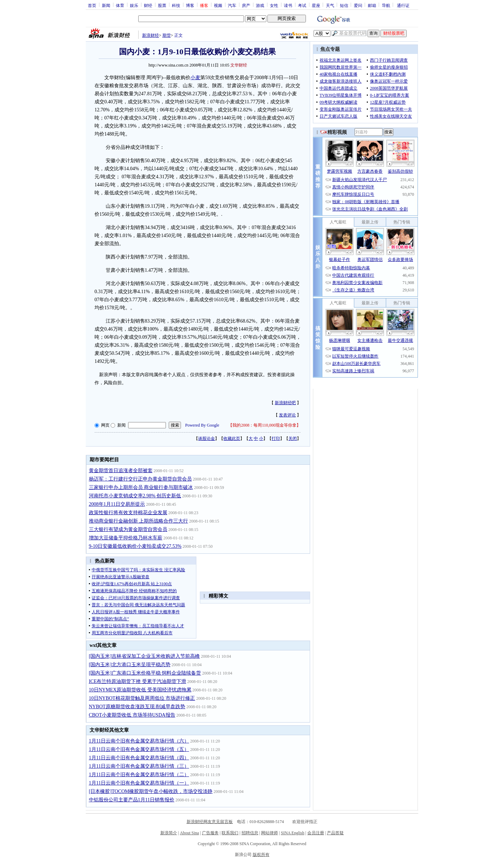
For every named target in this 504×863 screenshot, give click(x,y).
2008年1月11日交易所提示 (117, 504)
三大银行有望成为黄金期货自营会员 (128, 529)
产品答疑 (335, 833)
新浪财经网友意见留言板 (210, 822)
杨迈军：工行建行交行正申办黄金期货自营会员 (140, 479)
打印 (276, 439)
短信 (344, 5)
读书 (288, 5)
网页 (105, 425)
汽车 (232, 5)
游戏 (260, 5)
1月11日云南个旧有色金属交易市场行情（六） (139, 741)
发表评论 (287, 415)
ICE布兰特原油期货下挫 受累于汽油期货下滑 (138, 681)
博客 (190, 5)
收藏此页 (232, 439)
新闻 (106, 5)
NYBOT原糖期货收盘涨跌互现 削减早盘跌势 (137, 707)
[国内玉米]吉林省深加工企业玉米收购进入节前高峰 (144, 656)
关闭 (293, 439)
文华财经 (239, 65)
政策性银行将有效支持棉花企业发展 (128, 513)
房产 (246, 5)
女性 (274, 5)
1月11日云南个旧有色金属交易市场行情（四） (139, 758)
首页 (92, 5)
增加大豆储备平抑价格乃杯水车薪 (126, 538)
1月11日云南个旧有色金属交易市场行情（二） (139, 775)
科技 (176, 5)
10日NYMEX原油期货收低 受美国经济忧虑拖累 (140, 690)
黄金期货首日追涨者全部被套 (121, 471)
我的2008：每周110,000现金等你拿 (264, 425)
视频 (218, 5)
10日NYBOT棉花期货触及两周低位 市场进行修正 (142, 698)
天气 (330, 5)
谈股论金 (206, 439)
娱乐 (134, 5)
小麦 (195, 78)
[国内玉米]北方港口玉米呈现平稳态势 (130, 665)
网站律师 (269, 833)
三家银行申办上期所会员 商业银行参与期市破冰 (141, 487)
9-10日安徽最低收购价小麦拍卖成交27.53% (135, 546)
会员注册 (316, 833)
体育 (120, 5)
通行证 (403, 5)
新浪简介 (169, 833)
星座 (316, 5)
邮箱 (372, 5)
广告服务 (210, 833)
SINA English (292, 833)
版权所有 (261, 855)
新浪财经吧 (285, 403)
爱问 (358, 5)
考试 (302, 5)
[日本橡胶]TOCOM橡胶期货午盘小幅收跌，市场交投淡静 (151, 791)
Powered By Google (202, 425)
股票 (162, 5)
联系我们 (230, 833)
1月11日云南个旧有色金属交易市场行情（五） (139, 749)
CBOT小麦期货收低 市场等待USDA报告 (132, 715)
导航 (386, 5)
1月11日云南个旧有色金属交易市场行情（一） (139, 783)
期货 (167, 35)
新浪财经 (150, 35)
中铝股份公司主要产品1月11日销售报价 (132, 800)
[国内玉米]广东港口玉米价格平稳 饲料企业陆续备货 (145, 673)
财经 (148, 5)
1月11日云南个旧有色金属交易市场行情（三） (139, 766)
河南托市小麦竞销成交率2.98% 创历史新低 (135, 496)
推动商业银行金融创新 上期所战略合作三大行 (139, 521)
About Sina (189, 833)
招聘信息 (250, 833)
